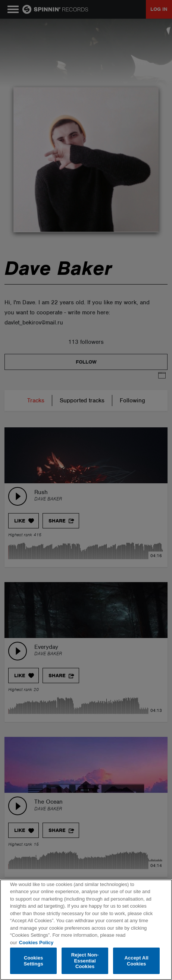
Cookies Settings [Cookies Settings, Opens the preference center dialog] (34, 961)
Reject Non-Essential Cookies (85, 961)
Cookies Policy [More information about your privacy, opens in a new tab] (36, 943)
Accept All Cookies (136, 961)
